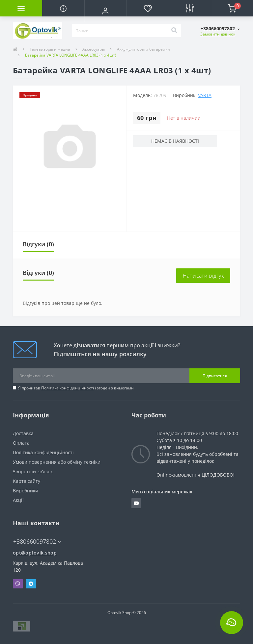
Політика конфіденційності (68, 388)
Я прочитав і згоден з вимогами (76, 388)
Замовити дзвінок (218, 34)
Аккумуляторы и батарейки (143, 49)
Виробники (26, 491)
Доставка (23, 433)
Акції (18, 500)
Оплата (21, 443)
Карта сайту (27, 481)
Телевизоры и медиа (50, 49)
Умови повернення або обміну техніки (57, 462)
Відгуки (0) (38, 244)
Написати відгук (203, 276)
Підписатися (215, 376)
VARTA (205, 95)
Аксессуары (94, 49)
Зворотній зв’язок (33, 471)
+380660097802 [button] (37, 542)
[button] (105, 11)
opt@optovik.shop (35, 553)
